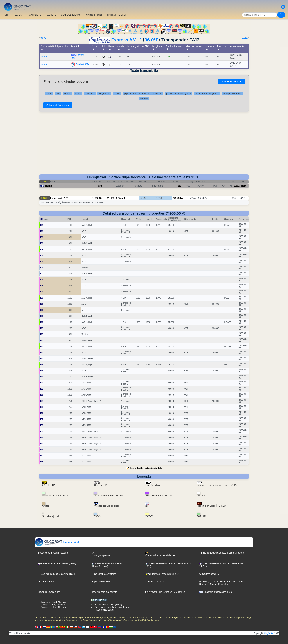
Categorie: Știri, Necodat (53, 605)
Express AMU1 (126, 40)
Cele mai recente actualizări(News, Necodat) (107, 565)
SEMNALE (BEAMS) (71, 15)
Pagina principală (57, 542)
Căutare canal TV (209, 574)
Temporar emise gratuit (207, 94)
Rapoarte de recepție (102, 582)
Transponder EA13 (232, 94)
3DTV (78, 94)
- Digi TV (214, 582)
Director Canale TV (155, 582)
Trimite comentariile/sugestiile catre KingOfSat (222, 553)
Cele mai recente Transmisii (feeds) (112, 607)
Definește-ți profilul (101, 554)
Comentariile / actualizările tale (146, 468)
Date (117, 94)
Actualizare (240, 186)
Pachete (203, 582)
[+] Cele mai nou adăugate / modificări (143, 94)
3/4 (181, 198)
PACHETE (51, 15)
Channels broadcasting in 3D (216, 592)
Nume (48, 186)
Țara (99, 186)
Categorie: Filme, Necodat (54, 607)
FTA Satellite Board (104, 610)
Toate (49, 94)
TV (58, 94)
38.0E (43, 38)
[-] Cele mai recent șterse (179, 94)
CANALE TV (35, 15)
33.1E (245, 38)
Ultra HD (90, 94)
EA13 (114, 198)
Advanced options (231, 81)
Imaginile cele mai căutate (104, 592)
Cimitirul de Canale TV (49, 592)
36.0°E (151, 40)
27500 (176, 198)
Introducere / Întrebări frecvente (53, 553)
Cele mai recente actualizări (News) (57, 563)
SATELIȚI (20, 15)
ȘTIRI (7, 15)
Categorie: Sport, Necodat (54, 602)
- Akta (233, 582)
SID (180, 186)
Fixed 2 (121, 198)
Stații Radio (104, 94)
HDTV (67, 94)
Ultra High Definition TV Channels (165, 592)
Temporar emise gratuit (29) (162, 574)
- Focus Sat (224, 582)
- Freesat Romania (218, 584)
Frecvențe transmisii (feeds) (108, 605)
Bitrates (144, 99)
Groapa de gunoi (94, 15)
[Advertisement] (144, 143)
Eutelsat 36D (82, 64)
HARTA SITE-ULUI (116, 15)
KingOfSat (269, 633)
